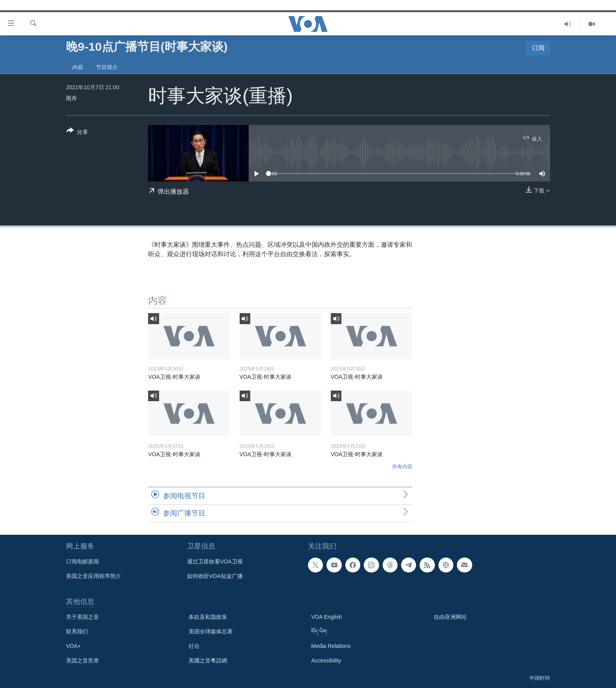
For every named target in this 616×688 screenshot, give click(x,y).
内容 (78, 67)
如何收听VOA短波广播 (215, 576)
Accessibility (326, 660)
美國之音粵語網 (208, 660)
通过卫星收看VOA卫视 (215, 561)
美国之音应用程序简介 (93, 576)
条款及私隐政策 (208, 617)
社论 (194, 646)
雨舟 (71, 98)
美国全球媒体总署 (211, 631)
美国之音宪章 (82, 660)
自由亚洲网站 (450, 617)
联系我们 (77, 631)
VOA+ (73, 646)
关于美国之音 (82, 617)
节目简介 (107, 67)
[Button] (77, 133)
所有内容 (402, 467)
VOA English (327, 617)
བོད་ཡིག (319, 631)
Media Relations (331, 646)
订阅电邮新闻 (82, 561)
